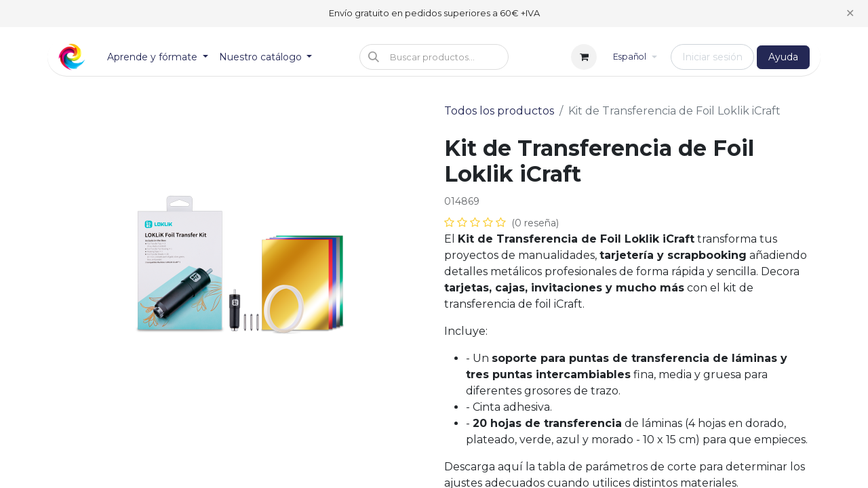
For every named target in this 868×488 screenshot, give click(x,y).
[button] (434, 57)
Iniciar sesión (712, 57)
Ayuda (783, 57)
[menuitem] (158, 57)
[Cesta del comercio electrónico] (584, 57)
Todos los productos (499, 111)
